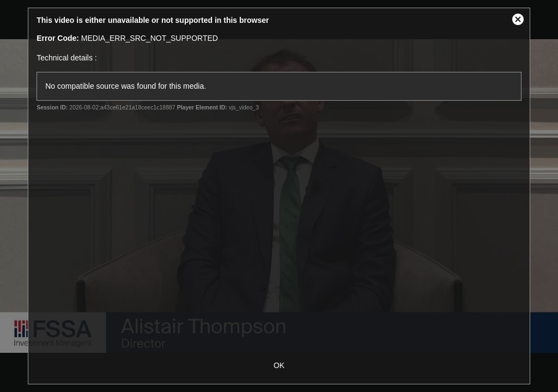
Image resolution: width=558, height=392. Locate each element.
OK (279, 365)
